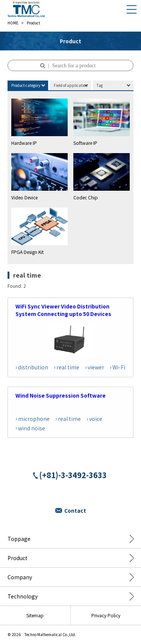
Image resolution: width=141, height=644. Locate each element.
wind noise (32, 428)
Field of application (71, 85)
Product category (26, 85)
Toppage (19, 539)
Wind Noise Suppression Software (61, 396)
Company (20, 577)
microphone (34, 419)
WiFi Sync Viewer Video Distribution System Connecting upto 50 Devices (63, 310)
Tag (100, 85)
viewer (96, 367)
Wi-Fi (119, 367)
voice (96, 419)
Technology (23, 596)
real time (68, 367)
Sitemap (35, 615)
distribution (33, 367)
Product (17, 558)
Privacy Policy (106, 615)
